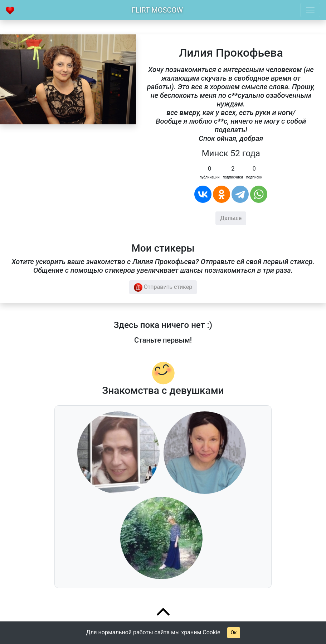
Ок (233, 633)
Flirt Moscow (157, 10)
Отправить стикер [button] (163, 287)
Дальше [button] (231, 218)
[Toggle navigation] (310, 10)
